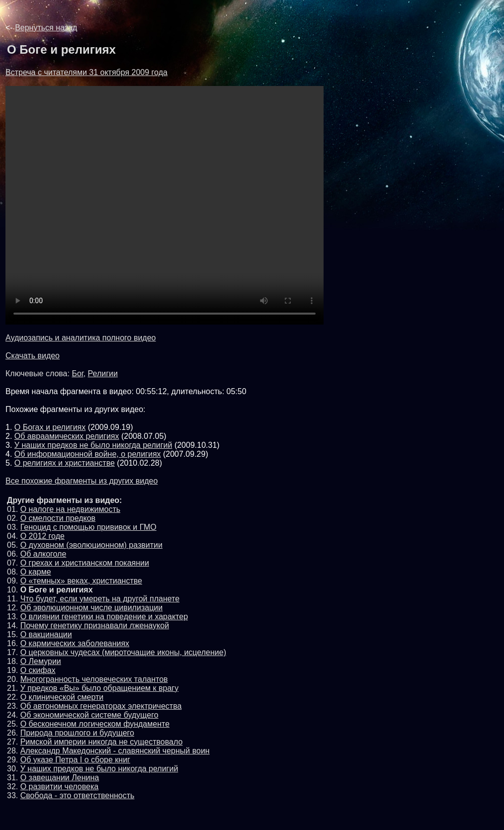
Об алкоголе (43, 554)
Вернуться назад (46, 28)
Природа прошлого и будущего (77, 733)
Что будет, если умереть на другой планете (100, 599)
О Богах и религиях (50, 427)
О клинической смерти (62, 697)
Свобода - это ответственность (78, 795)
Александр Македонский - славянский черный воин (115, 751)
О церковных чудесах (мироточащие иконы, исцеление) (123, 652)
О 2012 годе (42, 536)
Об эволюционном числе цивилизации (91, 608)
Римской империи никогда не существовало (102, 742)
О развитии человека (60, 787)
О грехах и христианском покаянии (85, 563)
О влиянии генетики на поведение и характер (104, 617)
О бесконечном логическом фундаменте (95, 724)
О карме (36, 572)
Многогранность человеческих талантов (94, 679)
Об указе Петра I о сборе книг (75, 760)
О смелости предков (58, 518)
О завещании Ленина (60, 778)
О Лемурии (41, 661)
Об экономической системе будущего (89, 715)
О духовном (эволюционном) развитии (91, 545)
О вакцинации (46, 634)
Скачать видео (33, 356)
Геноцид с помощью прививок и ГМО (88, 527)
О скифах (38, 670)
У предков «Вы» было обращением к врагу (99, 688)
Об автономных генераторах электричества (101, 706)
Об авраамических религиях (67, 436)
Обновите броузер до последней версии (165, 205)
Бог (77, 373)
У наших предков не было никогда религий (93, 445)
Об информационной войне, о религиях (88, 454)
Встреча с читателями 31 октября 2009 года (86, 72)
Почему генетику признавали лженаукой (95, 625)
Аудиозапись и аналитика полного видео (81, 338)
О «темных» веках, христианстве (81, 581)
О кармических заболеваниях (75, 643)
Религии (103, 373)
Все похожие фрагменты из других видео (82, 481)
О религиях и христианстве (65, 463)
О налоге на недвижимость (70, 509)
